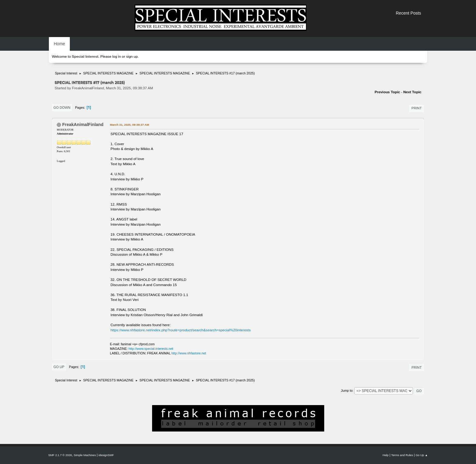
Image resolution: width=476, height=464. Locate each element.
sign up (132, 56)
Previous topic (387, 92)
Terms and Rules (402, 455)
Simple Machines (85, 455)
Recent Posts (408, 13)
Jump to (347, 391)
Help (386, 455)
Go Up (59, 367)
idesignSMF (106, 455)
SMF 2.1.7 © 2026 (60, 455)
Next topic (412, 92)
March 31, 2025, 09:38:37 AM (129, 125)
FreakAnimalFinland (83, 125)
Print (416, 108)
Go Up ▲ (422, 455)
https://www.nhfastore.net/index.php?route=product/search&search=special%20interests (181, 330)
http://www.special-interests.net (151, 349)
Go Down (62, 107)
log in (117, 56)
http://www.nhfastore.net (189, 353)
